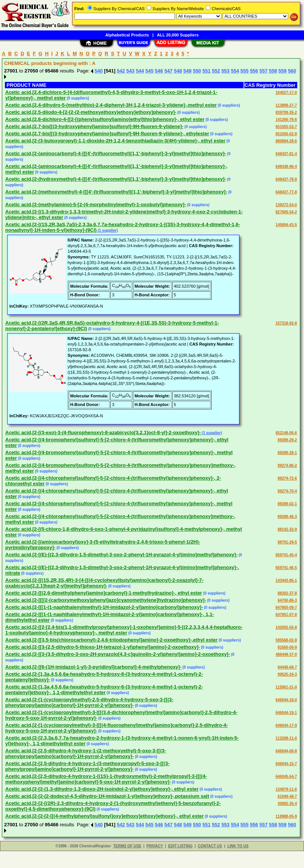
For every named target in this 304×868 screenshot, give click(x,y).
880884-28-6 (286, 141)
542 (121, 71)
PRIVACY (155, 846)
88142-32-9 (287, 529)
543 (131, 71)
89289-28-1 (287, 453)
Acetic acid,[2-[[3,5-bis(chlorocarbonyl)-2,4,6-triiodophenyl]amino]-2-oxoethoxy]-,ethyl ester (111, 640)
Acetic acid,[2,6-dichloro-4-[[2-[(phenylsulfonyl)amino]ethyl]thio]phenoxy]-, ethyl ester (105, 119)
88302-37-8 (287, 593)
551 (206, 71)
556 (254, 71)
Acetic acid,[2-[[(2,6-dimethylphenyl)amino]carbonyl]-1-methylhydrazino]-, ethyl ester (104, 593)
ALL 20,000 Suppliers (178, 35)
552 (216, 71)
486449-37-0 (286, 654)
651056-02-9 (286, 134)
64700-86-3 (287, 600)
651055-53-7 (286, 127)
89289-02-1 (287, 504)
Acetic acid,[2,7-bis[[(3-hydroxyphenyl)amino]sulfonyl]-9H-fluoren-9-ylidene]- (94, 126)
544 (140, 71)
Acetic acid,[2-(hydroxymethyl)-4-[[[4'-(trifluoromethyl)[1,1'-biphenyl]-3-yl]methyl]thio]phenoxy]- (116, 179)
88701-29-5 (287, 542)
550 (197, 71)
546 (159, 71)
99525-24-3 (287, 674)
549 (188, 71)
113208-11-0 (286, 738)
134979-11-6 (286, 789)
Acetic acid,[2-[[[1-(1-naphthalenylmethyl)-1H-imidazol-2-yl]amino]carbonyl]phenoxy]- (104, 607)
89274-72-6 (287, 478)
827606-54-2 (286, 212)
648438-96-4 (286, 167)
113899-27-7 (286, 105)
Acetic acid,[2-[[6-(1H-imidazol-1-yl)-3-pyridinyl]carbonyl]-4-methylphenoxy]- (93, 667)
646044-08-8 (286, 751)
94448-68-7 (287, 667)
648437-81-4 (286, 154)
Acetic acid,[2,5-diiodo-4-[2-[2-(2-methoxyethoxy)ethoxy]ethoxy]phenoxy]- (91, 112)
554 (235, 71)
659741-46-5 (286, 568)
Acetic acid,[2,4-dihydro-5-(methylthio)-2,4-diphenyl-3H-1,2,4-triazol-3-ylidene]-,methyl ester (111, 105)
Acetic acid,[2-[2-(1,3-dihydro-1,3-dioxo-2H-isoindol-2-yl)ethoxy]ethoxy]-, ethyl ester (102, 789)
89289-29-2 (287, 440)
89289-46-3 (287, 517)
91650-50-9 (287, 647)
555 (245, 71)
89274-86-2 (287, 466)
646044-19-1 (286, 713)
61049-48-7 (287, 796)
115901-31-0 (286, 687)
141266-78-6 (286, 120)
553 (226, 71)
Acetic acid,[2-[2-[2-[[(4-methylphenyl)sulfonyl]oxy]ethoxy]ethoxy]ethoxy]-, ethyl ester (105, 816)
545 (149, 71)
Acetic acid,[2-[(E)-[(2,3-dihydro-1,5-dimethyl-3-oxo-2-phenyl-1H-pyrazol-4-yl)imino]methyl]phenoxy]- (121, 555)
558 (273, 71)
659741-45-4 (286, 555)
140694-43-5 (286, 225)
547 (169, 71)
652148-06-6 (286, 433)
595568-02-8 (286, 640)
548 (178, 71)
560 (292, 71)
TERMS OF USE (127, 846)
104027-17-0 (286, 93)
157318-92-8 (286, 323)
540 (99, 71)
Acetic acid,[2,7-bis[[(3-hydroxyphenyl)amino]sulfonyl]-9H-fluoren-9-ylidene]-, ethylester (107, 134)
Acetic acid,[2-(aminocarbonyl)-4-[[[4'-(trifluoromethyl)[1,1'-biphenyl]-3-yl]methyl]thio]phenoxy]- (116, 153)
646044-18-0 (286, 700)
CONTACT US (210, 846)
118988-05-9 (286, 816)
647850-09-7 (286, 608)
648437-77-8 (286, 192)
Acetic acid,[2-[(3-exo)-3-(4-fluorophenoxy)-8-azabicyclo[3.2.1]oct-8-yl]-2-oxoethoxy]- (103, 432)
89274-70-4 (287, 491)
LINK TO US (238, 846)
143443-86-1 (286, 580)
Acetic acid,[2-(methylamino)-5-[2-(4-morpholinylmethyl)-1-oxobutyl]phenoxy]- (96, 205)
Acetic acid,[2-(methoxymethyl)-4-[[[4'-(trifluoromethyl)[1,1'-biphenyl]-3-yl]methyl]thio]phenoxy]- (116, 192)
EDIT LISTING (180, 846)
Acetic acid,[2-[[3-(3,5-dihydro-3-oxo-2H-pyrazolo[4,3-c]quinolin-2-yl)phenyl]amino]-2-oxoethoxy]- (118, 654)
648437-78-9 (286, 179)
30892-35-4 (287, 804)
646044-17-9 (286, 725)
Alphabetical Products (127, 35)
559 (283, 71)
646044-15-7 (286, 764)
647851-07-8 (286, 615)
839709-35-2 (286, 112)
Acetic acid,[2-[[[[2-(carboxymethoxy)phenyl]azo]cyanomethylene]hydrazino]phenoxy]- (106, 600)
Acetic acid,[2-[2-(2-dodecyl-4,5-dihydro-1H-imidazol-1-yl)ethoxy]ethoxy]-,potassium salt (107, 796)
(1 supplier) (107, 230)
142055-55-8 (286, 627)
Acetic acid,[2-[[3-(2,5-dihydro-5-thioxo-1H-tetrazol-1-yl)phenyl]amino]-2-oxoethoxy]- (103, 647)
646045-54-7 (286, 777)
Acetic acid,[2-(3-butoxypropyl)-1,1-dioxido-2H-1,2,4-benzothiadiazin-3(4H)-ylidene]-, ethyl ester (115, 141)
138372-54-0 (286, 205)
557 (263, 71)
